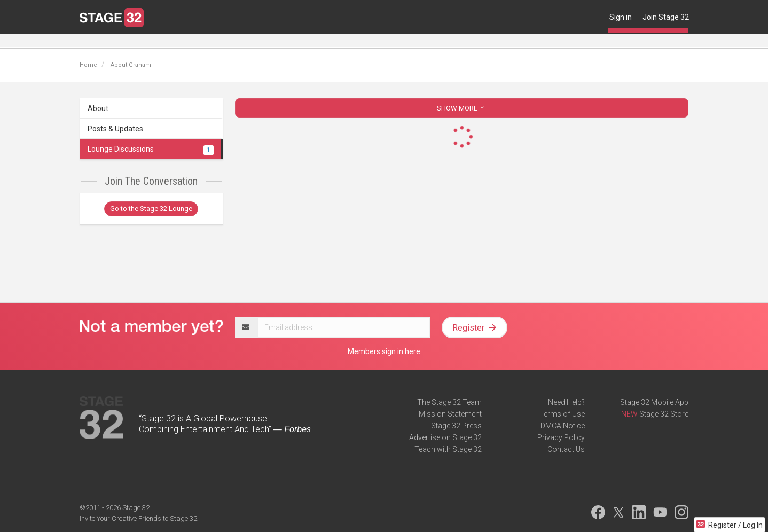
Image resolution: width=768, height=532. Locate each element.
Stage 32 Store (664, 414)
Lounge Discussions (151, 149)
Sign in (621, 17)
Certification (238, 41)
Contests (347, 41)
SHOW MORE (461, 108)
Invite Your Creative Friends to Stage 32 (138, 518)
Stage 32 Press (456, 426)
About (98, 108)
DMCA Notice (563, 426)
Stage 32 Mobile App (654, 402)
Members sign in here (384, 351)
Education (190, 41)
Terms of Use (562, 414)
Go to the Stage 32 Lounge (151, 209)
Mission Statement (450, 414)
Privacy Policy (561, 437)
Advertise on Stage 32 (445, 437)
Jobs (152, 41)
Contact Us (566, 449)
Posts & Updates (115, 129)
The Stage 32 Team (449, 402)
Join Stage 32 (666, 17)
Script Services (295, 41)
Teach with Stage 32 (448, 449)
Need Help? (566, 402)
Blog (124, 41)
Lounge (92, 41)
